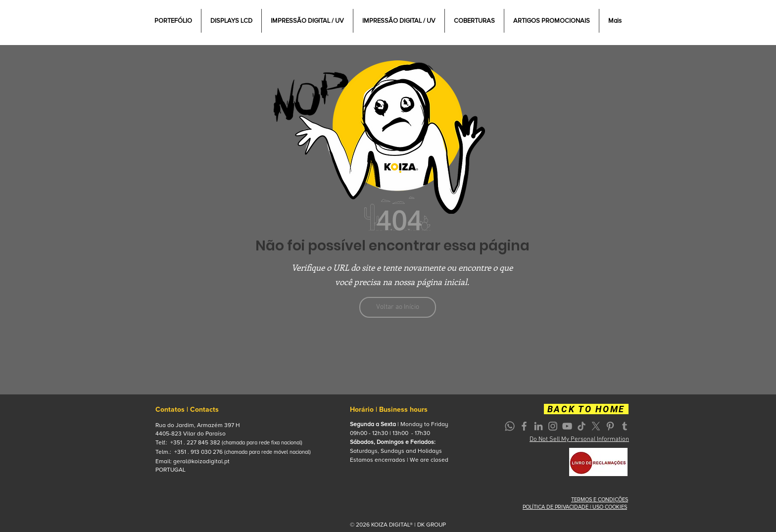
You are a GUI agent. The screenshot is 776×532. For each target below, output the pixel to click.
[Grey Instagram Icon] (553, 426)
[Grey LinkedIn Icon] (538, 426)
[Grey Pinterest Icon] (610, 426)
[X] (596, 426)
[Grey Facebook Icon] (524, 426)
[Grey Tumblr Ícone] (625, 426)
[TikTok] (582, 426)
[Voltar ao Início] (398, 307)
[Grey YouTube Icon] (567, 426)
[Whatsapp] (510, 426)
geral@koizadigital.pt (201, 461)
